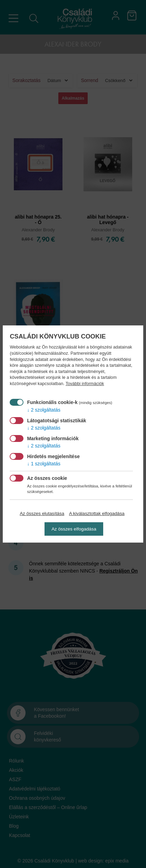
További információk (85, 384)
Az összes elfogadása (74, 529)
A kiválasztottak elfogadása (97, 513)
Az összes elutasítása (42, 513)
